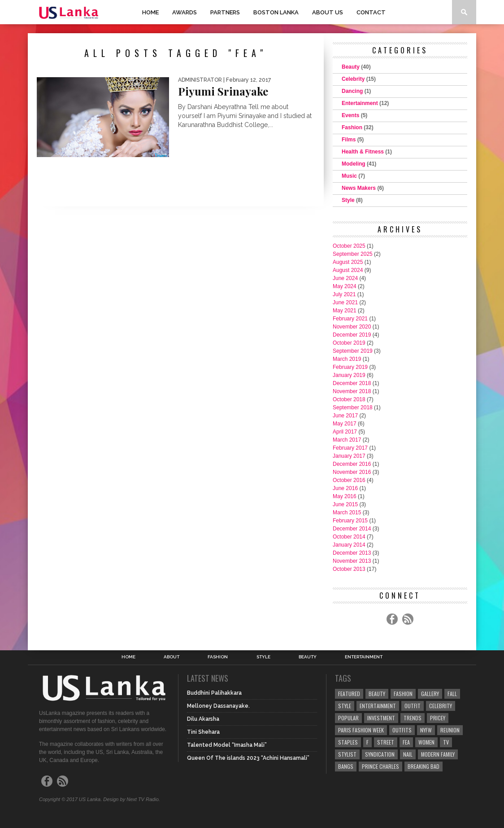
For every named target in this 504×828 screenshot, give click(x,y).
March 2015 (347, 513)
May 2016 (345, 496)
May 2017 (345, 424)
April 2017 (345, 432)
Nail (408, 754)
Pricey (438, 718)
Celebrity (353, 79)
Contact (371, 12)
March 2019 (347, 359)
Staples (348, 742)
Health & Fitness (363, 152)
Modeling (354, 164)
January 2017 (349, 456)
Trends (413, 718)
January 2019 (349, 375)
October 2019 (349, 343)
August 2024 (348, 270)
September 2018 (353, 407)
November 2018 (352, 391)
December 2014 (352, 529)
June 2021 (345, 302)
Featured (349, 694)
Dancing (352, 91)
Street (386, 742)
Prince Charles (380, 766)
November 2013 (352, 561)
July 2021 (344, 294)
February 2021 (350, 319)
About (172, 657)
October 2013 (349, 569)
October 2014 (349, 537)
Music (349, 176)
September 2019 (353, 351)
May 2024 (345, 286)
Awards (185, 12)
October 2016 (349, 480)
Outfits (402, 730)
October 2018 (349, 399)
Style (348, 200)
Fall (452, 694)
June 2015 (345, 504)
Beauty (351, 67)
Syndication (380, 754)
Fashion (352, 127)
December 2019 (352, 335)
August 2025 (348, 262)
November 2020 (352, 327)
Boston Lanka (276, 12)
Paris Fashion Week (361, 730)
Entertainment (360, 103)
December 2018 (352, 383)
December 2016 (352, 464)
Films (349, 140)
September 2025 (353, 254)
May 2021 (345, 311)
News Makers (359, 188)
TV (446, 742)
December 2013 (352, 553)
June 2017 (345, 416)
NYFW (426, 730)
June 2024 (345, 278)
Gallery (430, 694)
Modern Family (438, 754)
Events (350, 115)
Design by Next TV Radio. (132, 799)
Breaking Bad (424, 766)
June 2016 (345, 488)
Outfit (413, 706)
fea (406, 742)
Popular (348, 718)
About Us (328, 12)
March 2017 (347, 440)
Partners (225, 12)
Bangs (346, 766)
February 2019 (350, 367)
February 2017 (350, 448)
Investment (381, 718)
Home (150, 12)
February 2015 (350, 521)
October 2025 (349, 246)
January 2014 (349, 545)
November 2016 (352, 472)
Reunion (450, 730)
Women (426, 742)
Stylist (347, 754)
